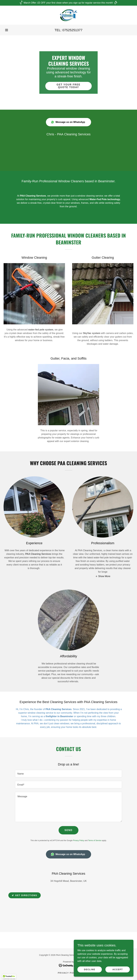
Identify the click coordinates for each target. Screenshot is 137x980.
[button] (7, 30)
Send (69, 830)
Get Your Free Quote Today (68, 86)
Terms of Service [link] (95, 840)
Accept (118, 969)
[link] (68, 15)
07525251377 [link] (72, 30)
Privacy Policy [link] (79, 840)
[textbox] (69, 774)
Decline (90, 969)
